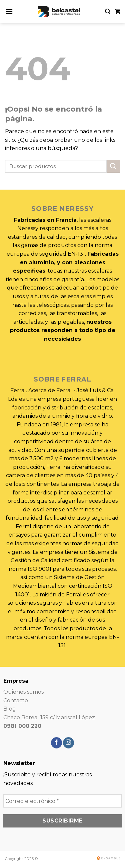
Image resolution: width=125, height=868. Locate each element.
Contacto (16, 700)
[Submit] (113, 166)
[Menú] (9, 11)
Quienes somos (23, 692)
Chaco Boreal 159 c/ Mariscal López (49, 717)
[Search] (108, 11)
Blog (10, 709)
